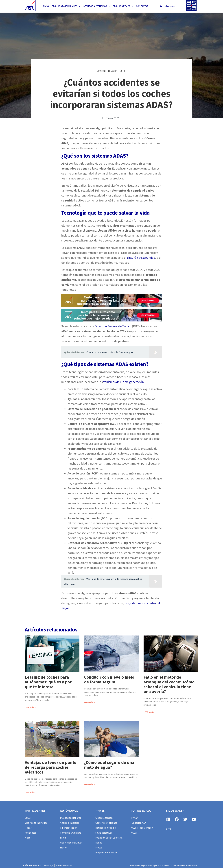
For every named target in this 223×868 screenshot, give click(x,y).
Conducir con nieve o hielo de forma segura (109, 679)
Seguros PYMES (123, 6)
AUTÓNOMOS (69, 811)
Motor (123, 71)
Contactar (142, 6)
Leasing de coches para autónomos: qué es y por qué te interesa (48, 682)
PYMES (100, 811)
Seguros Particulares (66, 6)
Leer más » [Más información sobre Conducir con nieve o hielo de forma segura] (89, 702)
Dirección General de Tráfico (113, 326)
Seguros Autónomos (97, 6)
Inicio (46, 6)
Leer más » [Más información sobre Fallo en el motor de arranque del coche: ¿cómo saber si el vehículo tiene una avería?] (149, 712)
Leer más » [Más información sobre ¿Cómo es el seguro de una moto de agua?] (89, 785)
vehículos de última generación (124, 382)
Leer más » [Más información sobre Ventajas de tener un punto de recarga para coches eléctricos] (30, 793)
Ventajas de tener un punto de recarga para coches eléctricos (51, 767)
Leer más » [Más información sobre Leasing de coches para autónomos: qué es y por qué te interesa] (30, 707)
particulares (35, 811)
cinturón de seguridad (141, 258)
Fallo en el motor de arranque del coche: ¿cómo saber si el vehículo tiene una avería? (169, 684)
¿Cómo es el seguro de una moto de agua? (109, 765)
